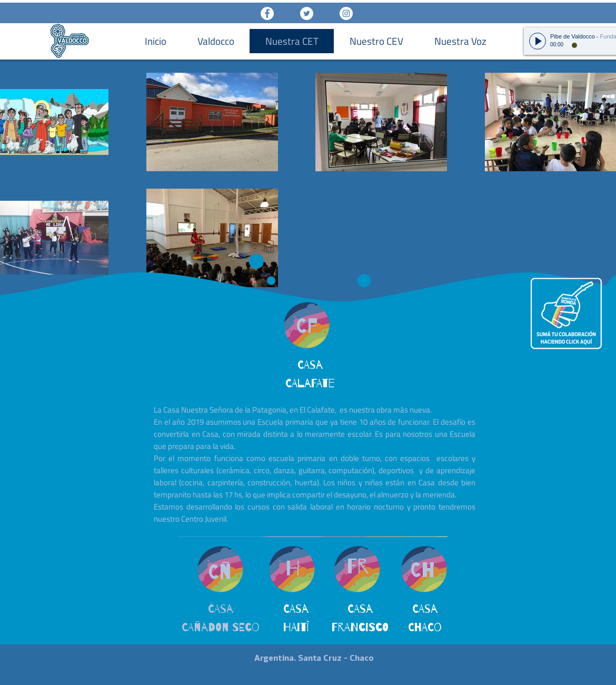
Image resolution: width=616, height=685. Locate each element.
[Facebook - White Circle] (267, 13)
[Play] (538, 41)
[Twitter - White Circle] (307, 13)
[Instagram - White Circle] (346, 13)
